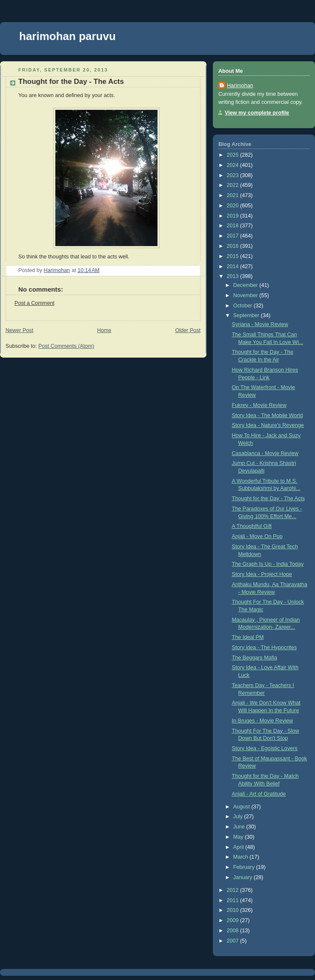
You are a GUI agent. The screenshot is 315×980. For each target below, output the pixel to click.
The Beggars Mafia (255, 658)
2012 (234, 890)
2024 (234, 165)
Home (104, 330)
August (242, 807)
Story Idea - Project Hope (262, 574)
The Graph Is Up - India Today (268, 564)
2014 (234, 266)
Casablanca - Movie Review (265, 453)
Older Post (188, 330)
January (243, 877)
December (246, 285)
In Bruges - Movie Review (263, 721)
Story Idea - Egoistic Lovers (265, 748)
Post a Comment (34, 303)
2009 (234, 920)
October (243, 306)
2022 (234, 185)
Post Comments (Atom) (66, 346)
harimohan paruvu (67, 36)
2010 (234, 910)
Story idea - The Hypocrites (265, 648)
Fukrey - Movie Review (259, 405)
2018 (234, 226)
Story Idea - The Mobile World (268, 415)
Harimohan (240, 86)
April (239, 847)
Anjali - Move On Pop (257, 536)
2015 (234, 256)
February (245, 867)
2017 (234, 236)
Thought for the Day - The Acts (268, 499)
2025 (234, 155)
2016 (234, 246)
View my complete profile (257, 113)
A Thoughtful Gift (252, 526)
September (247, 315)
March (242, 857)
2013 (234, 276)
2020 (234, 206)
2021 (234, 195)
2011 (234, 900)
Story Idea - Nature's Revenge (268, 425)
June (240, 827)
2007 (234, 941)
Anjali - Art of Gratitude (259, 794)
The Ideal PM (248, 637)
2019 (234, 216)
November (246, 295)
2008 (234, 931)
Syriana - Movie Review (260, 324)
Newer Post (19, 330)
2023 (234, 175)
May (239, 837)
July (239, 817)
